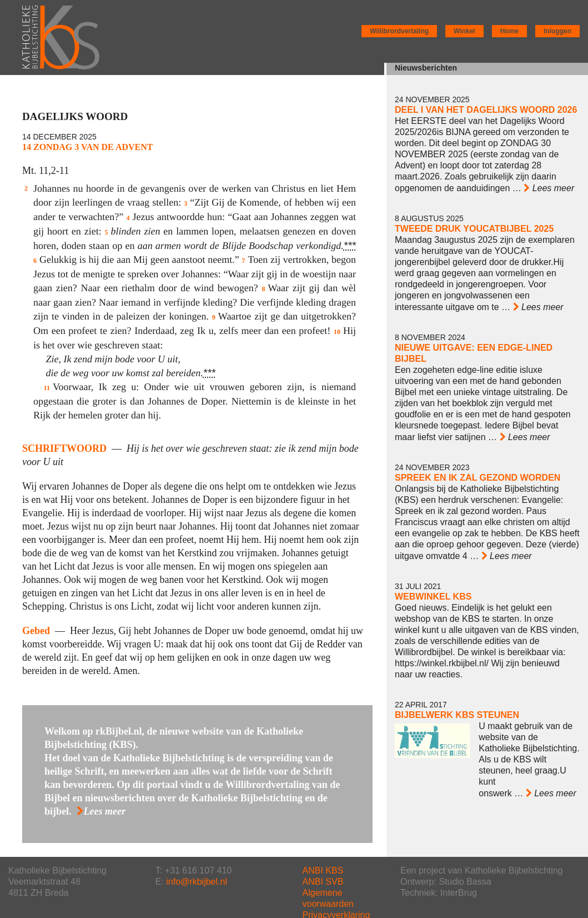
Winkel (464, 31)
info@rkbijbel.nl (197, 882)
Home (509, 31)
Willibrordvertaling (399, 31)
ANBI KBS (323, 870)
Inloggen (557, 31)
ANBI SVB (323, 882)
